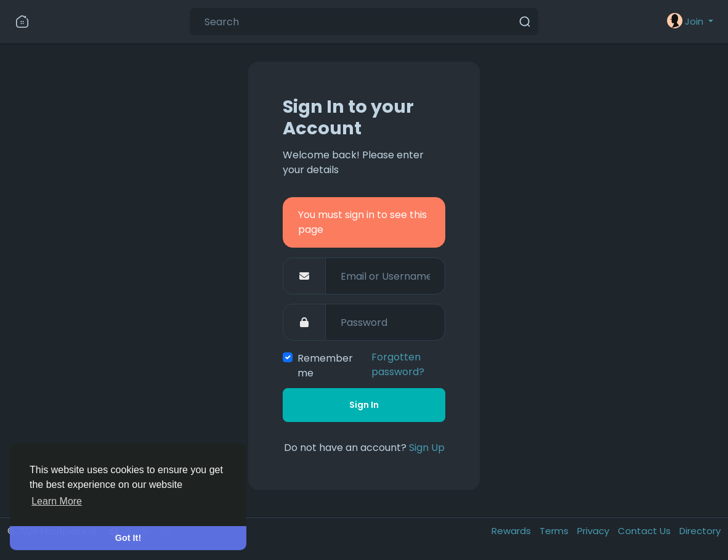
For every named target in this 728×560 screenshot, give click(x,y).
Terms (555, 531)
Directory (700, 531)
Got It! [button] (128, 538)
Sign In (364, 405)
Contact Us (645, 531)
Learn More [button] (57, 501)
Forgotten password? (398, 364)
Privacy (594, 531)
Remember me (325, 366)
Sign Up (427, 448)
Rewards (512, 531)
